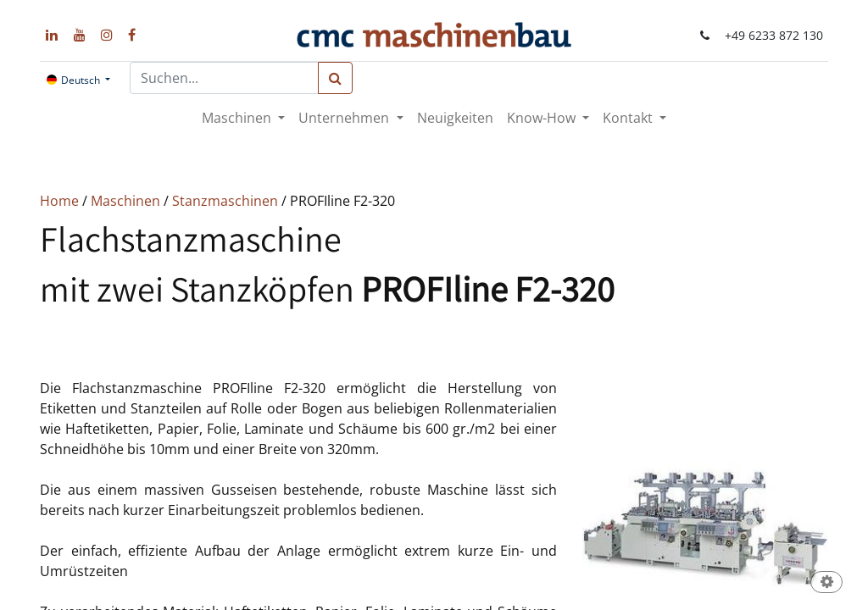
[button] (826, 583)
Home (61, 201)
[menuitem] (455, 118)
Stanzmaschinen (227, 201)
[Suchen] (335, 78)
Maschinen (127, 201)
